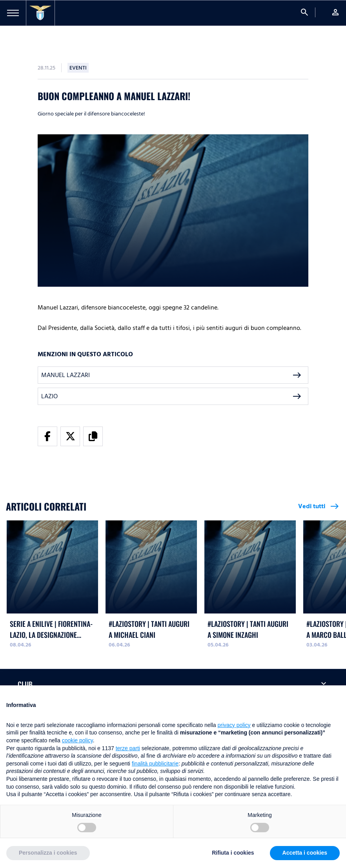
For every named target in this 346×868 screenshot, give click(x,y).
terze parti (128, 748)
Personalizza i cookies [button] (48, 853)
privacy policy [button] (234, 725)
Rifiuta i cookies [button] (233, 853)
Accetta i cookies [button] (305, 853)
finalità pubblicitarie (155, 764)
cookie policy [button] (77, 740)
